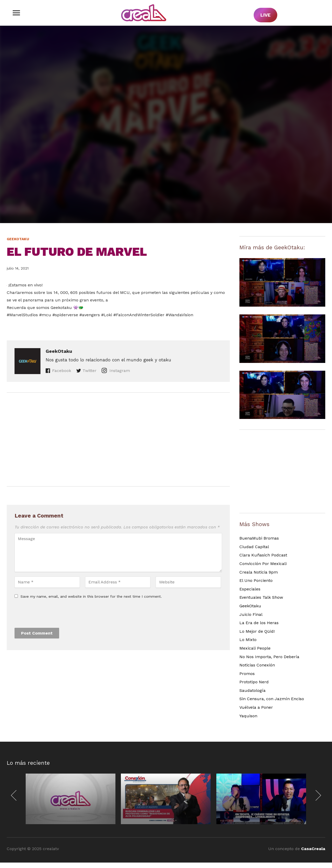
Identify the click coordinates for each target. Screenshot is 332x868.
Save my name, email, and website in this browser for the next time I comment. (91, 596)
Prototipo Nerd (254, 682)
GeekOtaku (18, 239)
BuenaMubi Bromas (259, 538)
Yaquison (248, 716)
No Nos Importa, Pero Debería (269, 657)
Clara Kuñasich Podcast (263, 555)
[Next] (317, 795)
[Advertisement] (118, 439)
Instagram (119, 371)
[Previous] (15, 795)
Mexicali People (255, 648)
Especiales (250, 589)
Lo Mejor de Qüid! (257, 631)
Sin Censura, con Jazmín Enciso (272, 699)
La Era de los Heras (259, 623)
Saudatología (253, 690)
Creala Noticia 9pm (259, 572)
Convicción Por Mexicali (263, 564)
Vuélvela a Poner (256, 707)
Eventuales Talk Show (261, 597)
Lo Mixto (248, 640)
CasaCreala (313, 849)
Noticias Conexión (257, 665)
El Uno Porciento (256, 580)
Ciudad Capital (254, 547)
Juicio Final (251, 614)
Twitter (89, 371)
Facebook (62, 371)
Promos (247, 674)
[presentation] (54, 615)
